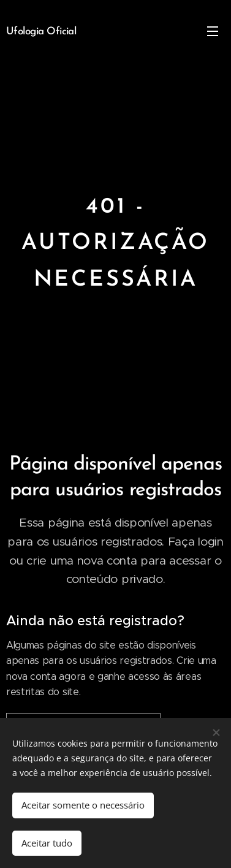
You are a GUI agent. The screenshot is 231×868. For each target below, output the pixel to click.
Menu (213, 31)
